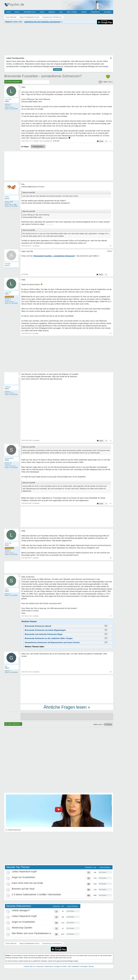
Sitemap (91, 966)
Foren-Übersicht (11, 943)
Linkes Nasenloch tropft (24, 872)
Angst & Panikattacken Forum (29, 943)
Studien (84, 12)
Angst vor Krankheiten (23, 877)
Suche (42, 12)
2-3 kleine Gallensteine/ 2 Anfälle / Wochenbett (36, 894)
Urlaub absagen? (21, 910)
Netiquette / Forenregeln (80, 966)
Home (9, 12)
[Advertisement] (67, 689)
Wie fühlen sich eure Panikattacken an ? (33, 933)
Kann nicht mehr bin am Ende (27, 883)
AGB (69, 966)
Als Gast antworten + (13, 82)
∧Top (133, 978)
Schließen (58, 70)
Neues (17, 12)
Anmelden (107, 12)
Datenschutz (49, 966)
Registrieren (95, 12)
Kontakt (26, 966)
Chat (61, 12)
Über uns (33, 966)
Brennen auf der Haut (23, 889)
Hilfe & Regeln (72, 12)
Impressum (40, 966)
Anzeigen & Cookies (60, 966)
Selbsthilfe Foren (30, 12)
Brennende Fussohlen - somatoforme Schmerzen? (43, 76)
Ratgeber (52, 12)
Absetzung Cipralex (22, 928)
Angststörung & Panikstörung (52, 943)
